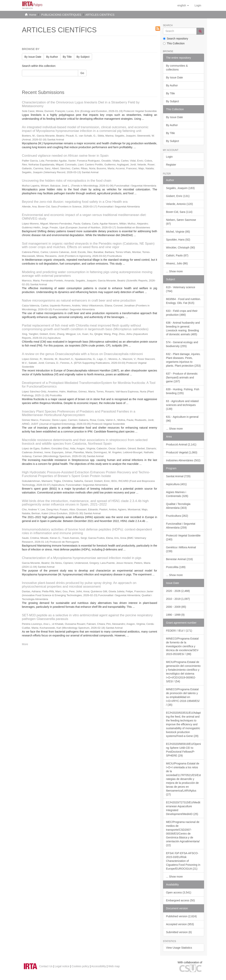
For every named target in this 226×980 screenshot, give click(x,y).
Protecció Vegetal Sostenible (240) (183, 537)
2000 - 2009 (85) (176, 607)
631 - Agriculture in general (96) (182, 419)
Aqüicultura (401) (176, 484)
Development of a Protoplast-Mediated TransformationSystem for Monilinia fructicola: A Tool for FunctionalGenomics (89, 385)
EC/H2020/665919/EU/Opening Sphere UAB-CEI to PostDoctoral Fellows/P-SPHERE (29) (184, 750)
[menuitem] (198, 5)
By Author (52, 57)
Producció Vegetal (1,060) (182, 452)
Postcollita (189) (176, 567)
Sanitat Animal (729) (178, 476)
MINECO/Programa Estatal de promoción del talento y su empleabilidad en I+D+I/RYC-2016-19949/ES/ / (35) (183, 697)
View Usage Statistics (179, 948)
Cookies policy (80, 966)
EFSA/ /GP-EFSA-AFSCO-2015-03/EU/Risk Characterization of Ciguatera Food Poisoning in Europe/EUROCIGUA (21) (183, 861)
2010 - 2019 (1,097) (178, 599)
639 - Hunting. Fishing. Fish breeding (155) (183, 391)
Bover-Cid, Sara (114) (179, 212)
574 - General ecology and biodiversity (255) (182, 344)
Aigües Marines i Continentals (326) (177, 494)
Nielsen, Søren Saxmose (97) (181, 222)
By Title (67, 57)
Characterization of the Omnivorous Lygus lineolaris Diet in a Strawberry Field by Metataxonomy (81, 104)
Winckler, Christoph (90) (181, 248)
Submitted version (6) (179, 932)
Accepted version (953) (180, 924)
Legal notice (62, 966)
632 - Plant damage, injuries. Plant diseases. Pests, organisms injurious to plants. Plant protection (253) (183, 360)
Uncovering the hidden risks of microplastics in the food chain (67, 181)
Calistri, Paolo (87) (177, 255)
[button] (183, 5)
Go (82, 73)
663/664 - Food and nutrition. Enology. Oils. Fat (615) (184, 301)
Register (171, 165)
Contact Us (46, 966)
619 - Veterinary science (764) (181, 289)
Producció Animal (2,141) (181, 444)
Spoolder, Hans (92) (178, 240)
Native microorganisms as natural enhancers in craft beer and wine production (79, 300)
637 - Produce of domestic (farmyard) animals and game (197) (182, 377)
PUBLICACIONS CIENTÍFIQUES (61, 15)
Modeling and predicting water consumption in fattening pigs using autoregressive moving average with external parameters (87, 274)
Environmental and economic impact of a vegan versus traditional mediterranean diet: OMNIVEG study (84, 217)
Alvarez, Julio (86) (177, 263)
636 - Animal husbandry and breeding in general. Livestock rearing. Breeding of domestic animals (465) (183, 328)
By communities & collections (177, 68)
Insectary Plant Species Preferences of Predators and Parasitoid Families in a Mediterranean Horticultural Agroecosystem (79, 413)
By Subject (83, 57)
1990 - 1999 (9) (175, 615)
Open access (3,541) (179, 892)
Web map (114, 966)
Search (168, 25)
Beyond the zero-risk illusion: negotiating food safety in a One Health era (75, 202)
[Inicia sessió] (198, 5)
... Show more (174, 271)
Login (169, 157)
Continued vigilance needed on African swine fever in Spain (65, 156)
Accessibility (99, 966)
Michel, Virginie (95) (178, 232)
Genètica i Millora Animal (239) (181, 549)
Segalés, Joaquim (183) (180, 188)
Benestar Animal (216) (180, 559)
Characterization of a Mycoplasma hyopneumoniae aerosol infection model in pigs (82, 558)
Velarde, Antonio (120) (180, 204)
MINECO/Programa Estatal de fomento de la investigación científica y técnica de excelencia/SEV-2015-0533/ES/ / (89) (183, 646)
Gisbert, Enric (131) (178, 196)
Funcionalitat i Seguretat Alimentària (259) (181, 526)
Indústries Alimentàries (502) (183, 460)
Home (33, 15)
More (25, 644)
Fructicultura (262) (177, 516)
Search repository (176, 39)
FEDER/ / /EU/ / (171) (179, 631)
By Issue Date (33, 57)
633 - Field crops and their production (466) (182, 313)
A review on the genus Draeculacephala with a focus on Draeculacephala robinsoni (82, 354)
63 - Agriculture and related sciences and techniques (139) (182, 405)
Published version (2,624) (182, 916)
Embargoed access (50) (181, 900)
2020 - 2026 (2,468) (178, 591)
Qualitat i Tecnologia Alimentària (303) (178, 506)
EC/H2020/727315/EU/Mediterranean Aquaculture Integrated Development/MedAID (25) (183, 808)
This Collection (174, 43)
